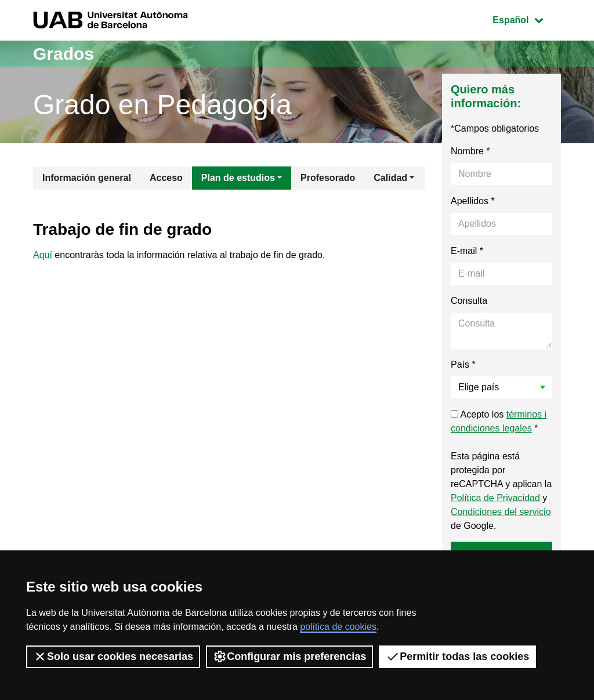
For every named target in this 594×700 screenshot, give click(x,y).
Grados (64, 54)
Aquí (43, 255)
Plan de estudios (238, 178)
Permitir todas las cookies (457, 657)
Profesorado (328, 178)
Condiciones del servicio (501, 512)
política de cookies (338, 627)
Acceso (166, 178)
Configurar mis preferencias (289, 657)
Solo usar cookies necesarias (113, 657)
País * (463, 364)
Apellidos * (473, 201)
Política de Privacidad (495, 498)
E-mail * (467, 251)
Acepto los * (499, 421)
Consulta (469, 301)
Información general (87, 178)
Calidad (390, 178)
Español (526, 19)
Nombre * (470, 151)
